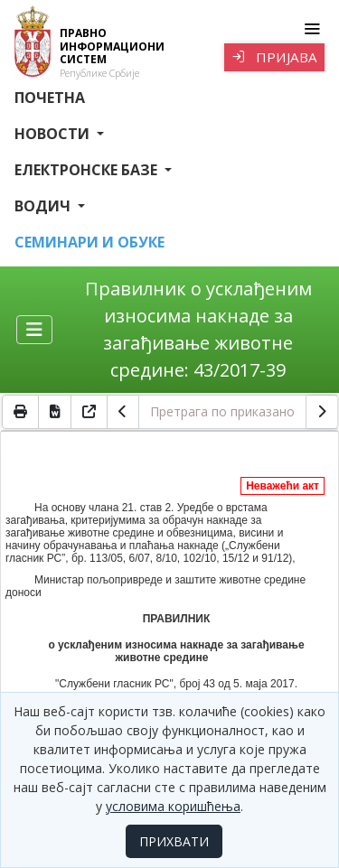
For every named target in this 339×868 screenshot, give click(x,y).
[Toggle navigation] (311, 29)
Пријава (274, 57)
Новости (54, 134)
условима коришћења (173, 806)
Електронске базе (88, 170)
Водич (44, 206)
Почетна (50, 98)
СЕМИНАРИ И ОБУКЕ (89, 242)
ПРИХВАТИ (174, 841)
